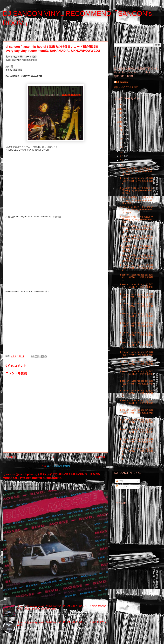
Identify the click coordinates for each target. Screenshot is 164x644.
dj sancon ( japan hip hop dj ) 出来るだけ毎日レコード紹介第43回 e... (136, 335)
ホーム (56, 457)
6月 (122, 156)
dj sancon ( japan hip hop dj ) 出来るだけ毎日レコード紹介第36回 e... (136, 403)
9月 (122, 143)
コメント (122, 487)
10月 (123, 139)
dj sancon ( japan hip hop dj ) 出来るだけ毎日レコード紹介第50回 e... (136, 268)
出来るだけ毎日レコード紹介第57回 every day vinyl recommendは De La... (136, 200)
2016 (120, 118)
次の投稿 (11, 457)
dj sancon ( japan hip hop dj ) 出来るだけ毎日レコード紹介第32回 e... (136, 442)
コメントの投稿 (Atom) (58, 466)
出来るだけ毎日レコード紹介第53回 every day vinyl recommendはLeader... (136, 239)
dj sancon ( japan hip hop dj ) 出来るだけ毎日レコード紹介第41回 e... (136, 355)
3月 (122, 459)
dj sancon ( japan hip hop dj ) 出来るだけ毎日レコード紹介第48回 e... (136, 287)
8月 (122, 147)
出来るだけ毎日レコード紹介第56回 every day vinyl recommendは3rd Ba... (136, 210)
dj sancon (123, 82)
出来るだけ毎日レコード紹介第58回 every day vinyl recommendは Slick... (136, 190)
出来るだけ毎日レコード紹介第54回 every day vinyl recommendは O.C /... (136, 229)
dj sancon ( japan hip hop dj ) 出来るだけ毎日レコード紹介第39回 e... (136, 374)
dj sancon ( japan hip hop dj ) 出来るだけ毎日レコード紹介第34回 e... (136, 422)
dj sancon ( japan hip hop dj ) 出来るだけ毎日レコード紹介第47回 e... (136, 297)
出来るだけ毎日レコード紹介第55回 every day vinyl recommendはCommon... (136, 219)
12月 (123, 130)
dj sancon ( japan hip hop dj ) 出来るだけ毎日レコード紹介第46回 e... (136, 306)
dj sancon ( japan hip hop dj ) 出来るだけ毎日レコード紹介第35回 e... (136, 413)
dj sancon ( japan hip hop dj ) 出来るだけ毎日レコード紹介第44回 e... (136, 326)
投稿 (120, 481)
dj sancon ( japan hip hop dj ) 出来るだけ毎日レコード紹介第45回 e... (136, 316)
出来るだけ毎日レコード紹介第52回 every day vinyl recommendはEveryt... (136, 248)
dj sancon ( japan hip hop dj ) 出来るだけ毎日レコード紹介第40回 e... (136, 364)
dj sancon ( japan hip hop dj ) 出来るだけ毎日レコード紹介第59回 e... (136, 181)
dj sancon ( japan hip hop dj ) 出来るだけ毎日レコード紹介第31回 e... (136, 451)
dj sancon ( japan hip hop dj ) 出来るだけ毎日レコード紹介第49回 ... (136, 277)
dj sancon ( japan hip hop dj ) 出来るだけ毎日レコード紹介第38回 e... (136, 384)
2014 (120, 126)
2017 (120, 113)
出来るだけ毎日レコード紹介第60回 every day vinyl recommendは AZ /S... (136, 171)
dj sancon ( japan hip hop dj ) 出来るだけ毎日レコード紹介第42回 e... (136, 345)
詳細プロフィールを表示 (126, 87)
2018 (120, 109)
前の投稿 (100, 457)
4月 (122, 165)
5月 (122, 160)
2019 (120, 105)
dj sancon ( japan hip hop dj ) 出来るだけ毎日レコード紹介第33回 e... (136, 432)
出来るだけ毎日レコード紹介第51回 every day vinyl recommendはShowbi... (136, 258)
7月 (122, 152)
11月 (123, 134)
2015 (120, 122)
